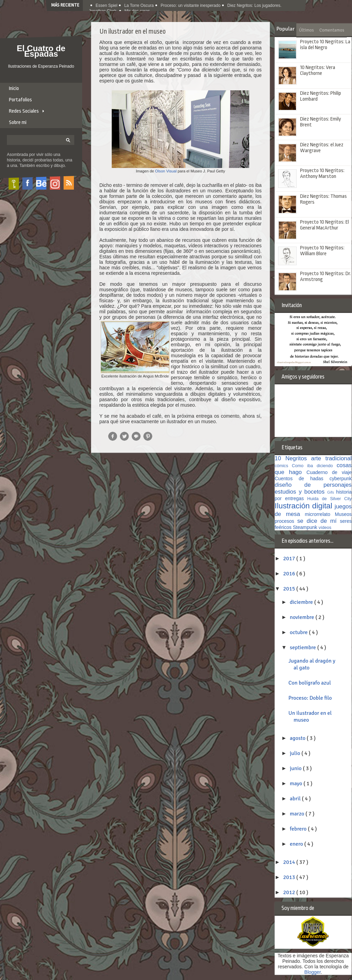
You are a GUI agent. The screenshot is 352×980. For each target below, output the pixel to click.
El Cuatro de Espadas (41, 51)
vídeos (325, 528)
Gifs (332, 492)
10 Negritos (293, 458)
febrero (299, 829)
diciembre (302, 602)
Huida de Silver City (329, 499)
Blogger (312, 972)
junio (296, 768)
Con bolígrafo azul (310, 683)
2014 (290, 862)
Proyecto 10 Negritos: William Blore (322, 251)
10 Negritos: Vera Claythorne (318, 70)
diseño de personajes (313, 485)
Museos (343, 514)
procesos (286, 521)
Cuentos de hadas (302, 478)
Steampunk (306, 527)
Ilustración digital (305, 506)
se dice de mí (319, 521)
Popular (285, 29)
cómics (283, 466)
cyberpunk (340, 478)
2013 (290, 877)
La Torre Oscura (139, 5)
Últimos (306, 30)
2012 (290, 892)
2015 (290, 589)
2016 (290, 574)
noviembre (302, 617)
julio (296, 753)
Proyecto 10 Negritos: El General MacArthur (324, 225)
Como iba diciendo (314, 466)
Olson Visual (166, 171)
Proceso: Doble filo (310, 698)
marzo (298, 814)
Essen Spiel (106, 5)
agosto (298, 738)
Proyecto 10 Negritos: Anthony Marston (322, 173)
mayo (297, 784)
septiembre (304, 647)
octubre (299, 632)
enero (297, 844)
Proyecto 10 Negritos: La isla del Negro (325, 45)
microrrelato (320, 514)
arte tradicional (331, 458)
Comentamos (332, 30)
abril (296, 799)
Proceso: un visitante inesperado (190, 5)
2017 (290, 559)
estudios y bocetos (301, 492)
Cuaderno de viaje (329, 472)
